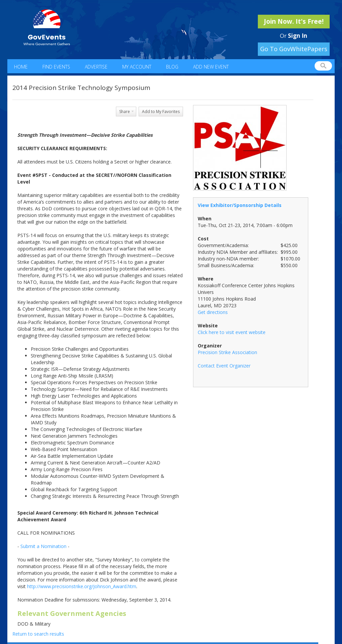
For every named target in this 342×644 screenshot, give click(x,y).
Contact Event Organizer (224, 366)
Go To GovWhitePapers (294, 49)
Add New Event (211, 67)
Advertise (96, 67)
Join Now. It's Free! (294, 21)
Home (21, 67)
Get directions (213, 312)
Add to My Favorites (161, 112)
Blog (172, 67)
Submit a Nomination (43, 546)
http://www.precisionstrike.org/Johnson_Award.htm (82, 586)
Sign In (298, 36)
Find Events (56, 67)
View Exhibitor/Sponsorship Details (240, 205)
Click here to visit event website (232, 332)
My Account (137, 67)
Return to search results (38, 634)
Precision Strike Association (227, 352)
